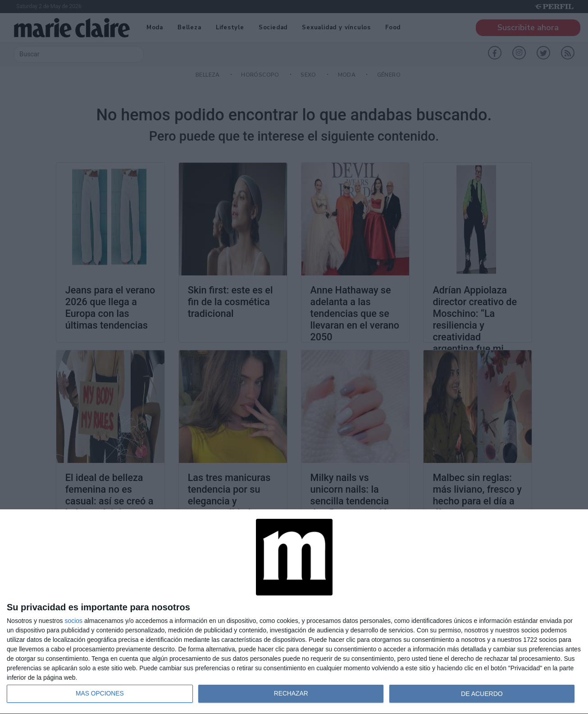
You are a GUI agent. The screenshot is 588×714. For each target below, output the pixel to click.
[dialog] (294, 612)
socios (73, 621)
